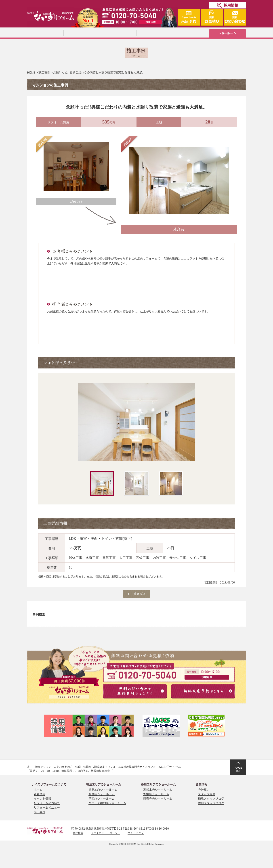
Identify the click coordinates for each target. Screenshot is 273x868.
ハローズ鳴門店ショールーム (107, 803)
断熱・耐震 (200, 619)
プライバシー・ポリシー (105, 833)
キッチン (63, 609)
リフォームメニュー (47, 807)
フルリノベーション (118, 619)
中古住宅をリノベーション (173, 619)
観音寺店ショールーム (158, 798)
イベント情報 (42, 798)
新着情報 (40, 794)
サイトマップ (136, 833)
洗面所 (145, 609)
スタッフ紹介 (207, 794)
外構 (63, 619)
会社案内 (204, 790)
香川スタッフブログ (211, 803)
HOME (31, 72)
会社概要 (78, 833)
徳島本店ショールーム (103, 790)
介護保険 (228, 619)
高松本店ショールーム (158, 790)
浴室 (90, 609)
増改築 (90, 619)
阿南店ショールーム (102, 798)
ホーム (38, 790)
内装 (173, 609)
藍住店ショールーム (102, 794)
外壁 (228, 609)
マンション (145, 619)
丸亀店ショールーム (156, 794)
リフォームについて (47, 803)
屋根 (200, 609)
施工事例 (44, 72)
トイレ (118, 609)
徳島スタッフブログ (211, 798)
